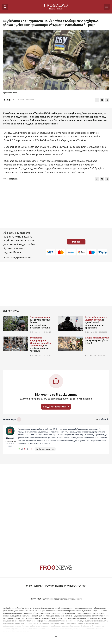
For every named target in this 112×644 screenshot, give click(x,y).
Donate (76, 242)
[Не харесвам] (26, 449)
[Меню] (107, 7)
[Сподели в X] (107, 100)
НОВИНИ (7, 100)
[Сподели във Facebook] (102, 100)
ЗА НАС (29, 586)
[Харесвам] (20, 449)
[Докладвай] (31, 449)
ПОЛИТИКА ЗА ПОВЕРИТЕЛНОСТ (71, 586)
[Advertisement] (56, 509)
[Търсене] (5, 7)
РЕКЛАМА (50, 586)
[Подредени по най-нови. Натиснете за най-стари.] (103, 419)
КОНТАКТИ (39, 586)
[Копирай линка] (97, 100)
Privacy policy (75, 599)
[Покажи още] (56, 636)
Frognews (13, 179)
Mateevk (10, 438)
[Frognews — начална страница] (56, 7)
